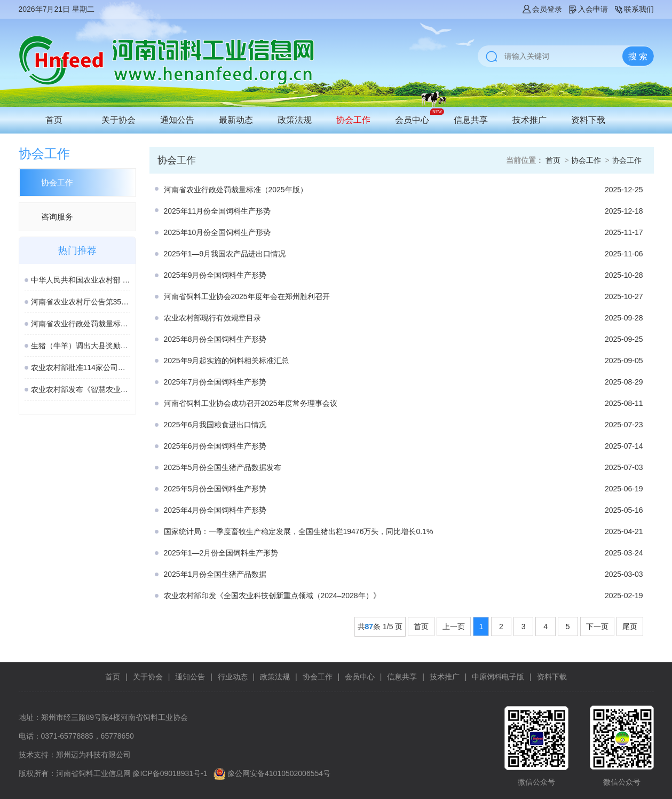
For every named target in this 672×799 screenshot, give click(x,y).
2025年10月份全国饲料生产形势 (218, 232)
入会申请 (588, 9)
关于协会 (118, 120)
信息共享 (471, 120)
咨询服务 (57, 217)
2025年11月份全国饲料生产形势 (218, 211)
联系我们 (634, 9)
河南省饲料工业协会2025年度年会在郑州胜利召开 (247, 296)
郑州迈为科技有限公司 (93, 755)
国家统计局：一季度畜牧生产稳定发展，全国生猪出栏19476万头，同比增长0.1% (299, 531)
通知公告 (177, 120)
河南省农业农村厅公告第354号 (81, 302)
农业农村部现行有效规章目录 (212, 318)
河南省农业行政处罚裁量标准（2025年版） (81, 324)
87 (369, 626)
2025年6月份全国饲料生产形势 (215, 446)
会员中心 (412, 120)
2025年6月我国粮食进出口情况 (215, 425)
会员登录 (542, 9)
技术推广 (529, 120)
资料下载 (588, 120)
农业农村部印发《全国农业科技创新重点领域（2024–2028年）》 (272, 596)
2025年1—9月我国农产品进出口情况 (225, 254)
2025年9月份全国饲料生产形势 (215, 275)
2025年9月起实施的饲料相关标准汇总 (227, 361)
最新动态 (236, 120)
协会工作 (353, 120)
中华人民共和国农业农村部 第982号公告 (81, 280)
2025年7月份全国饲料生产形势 (215, 382)
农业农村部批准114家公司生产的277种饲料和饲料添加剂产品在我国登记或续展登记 (81, 367)
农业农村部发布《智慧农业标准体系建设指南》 (81, 389)
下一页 (597, 626)
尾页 (630, 626)
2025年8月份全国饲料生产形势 (215, 339)
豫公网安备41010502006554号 (279, 773)
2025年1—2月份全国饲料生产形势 (221, 553)
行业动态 (233, 677)
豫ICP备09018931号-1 (170, 773)
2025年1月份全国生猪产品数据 (215, 574)
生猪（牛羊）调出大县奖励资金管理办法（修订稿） (81, 346)
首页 (54, 120)
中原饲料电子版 (498, 677)
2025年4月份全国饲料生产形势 (215, 510)
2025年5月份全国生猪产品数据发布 (223, 467)
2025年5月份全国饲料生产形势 (215, 489)
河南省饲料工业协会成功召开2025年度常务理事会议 (251, 403)
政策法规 (295, 120)
